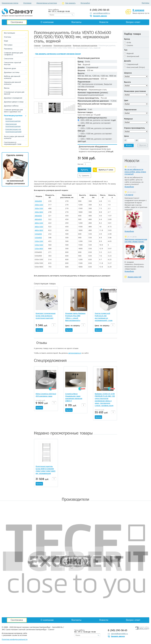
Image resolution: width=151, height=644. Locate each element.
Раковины (8, 49)
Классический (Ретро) (134, 67)
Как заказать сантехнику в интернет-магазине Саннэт (58, 54)
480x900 (38, 219)
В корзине (138, 10)
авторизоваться (75, 353)
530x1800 (39, 248)
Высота (127, 82)
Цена (126, 136)
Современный (131, 64)
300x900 (38, 201)
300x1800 (39, 212)
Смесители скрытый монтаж (13, 63)
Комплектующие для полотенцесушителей (13, 130)
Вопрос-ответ (133, 22)
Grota (128, 42)
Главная (37, 45)
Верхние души (10, 68)
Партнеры (145, 3)
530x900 (38, 237)
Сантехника (17, 22)
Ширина (128, 73)
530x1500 (39, 245)
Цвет (126, 100)
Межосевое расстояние (135, 91)
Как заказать (70, 3)
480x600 (38, 216)
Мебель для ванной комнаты (12, 77)
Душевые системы (12, 72)
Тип (126, 50)
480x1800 (39, 230)
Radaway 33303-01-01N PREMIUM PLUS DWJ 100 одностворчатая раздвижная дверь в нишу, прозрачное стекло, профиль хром (105, 400)
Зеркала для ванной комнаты (12, 83)
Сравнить (86, 176)
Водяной (129, 53)
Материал (128, 119)
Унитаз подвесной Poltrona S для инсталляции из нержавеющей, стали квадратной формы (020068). (104, 317)
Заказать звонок (100, 16)
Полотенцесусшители (13, 116)
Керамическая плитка (10, 3)
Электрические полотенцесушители (13, 125)
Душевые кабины (11, 106)
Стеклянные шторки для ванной (14, 93)
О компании (47, 22)
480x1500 (39, 227)
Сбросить (143, 145)
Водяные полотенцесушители (13, 120)
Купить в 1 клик (106, 170)
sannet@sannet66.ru (102, 13)
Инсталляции (9, 33)
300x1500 (39, 208)
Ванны (7, 88)
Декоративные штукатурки (47, 3)
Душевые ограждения (13, 98)
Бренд (127, 39)
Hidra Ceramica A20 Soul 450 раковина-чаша (46, 395)
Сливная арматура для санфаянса (13, 54)
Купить (84, 170)
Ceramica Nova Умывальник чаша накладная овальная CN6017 (74, 397)
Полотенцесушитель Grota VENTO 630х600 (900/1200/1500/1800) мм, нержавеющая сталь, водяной (46, 471)
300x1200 (39, 205)
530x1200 (39, 241)
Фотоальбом (85, 3)
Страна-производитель (134, 128)
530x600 (38, 234)
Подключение (130, 110)
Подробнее (129, 187)
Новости (104, 22)
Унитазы (8, 37)
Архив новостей (134, 277)
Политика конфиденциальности (15, 639)
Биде (6, 41)
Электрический (132, 56)
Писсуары (8, 45)
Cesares (129, 45)
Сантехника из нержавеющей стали (13, 143)
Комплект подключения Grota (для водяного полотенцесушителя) (96, 150)
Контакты (76, 22)
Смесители (9, 59)
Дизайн (128, 61)
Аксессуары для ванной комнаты (14, 137)
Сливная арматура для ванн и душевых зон (13, 111)
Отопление (27, 3)
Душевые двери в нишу (14, 102)
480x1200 (39, 223)
